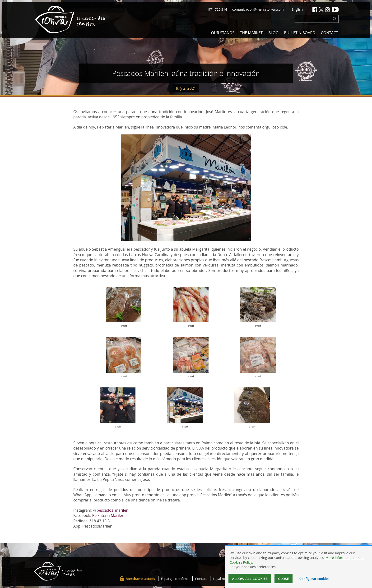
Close (284, 579)
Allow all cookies (250, 579)
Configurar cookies (314, 579)
